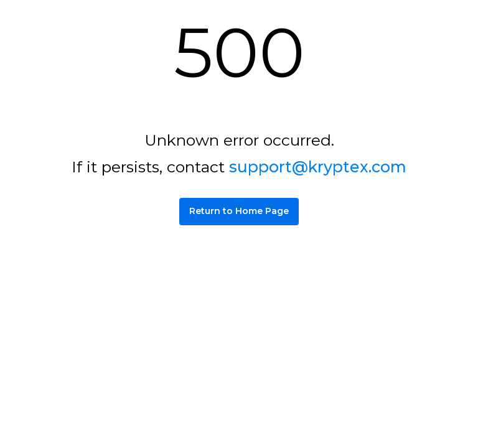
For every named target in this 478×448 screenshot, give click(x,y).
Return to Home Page (239, 211)
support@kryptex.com (318, 167)
